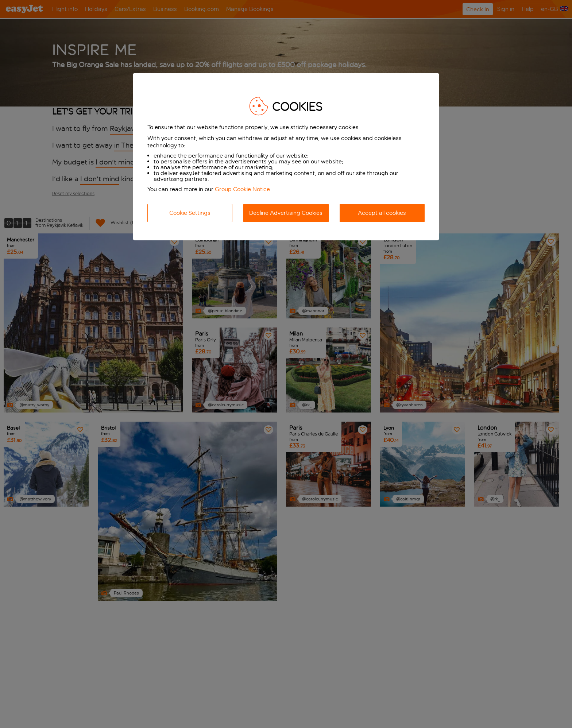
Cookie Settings (190, 213)
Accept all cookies (382, 213)
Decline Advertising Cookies (286, 213)
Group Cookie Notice (242, 189)
